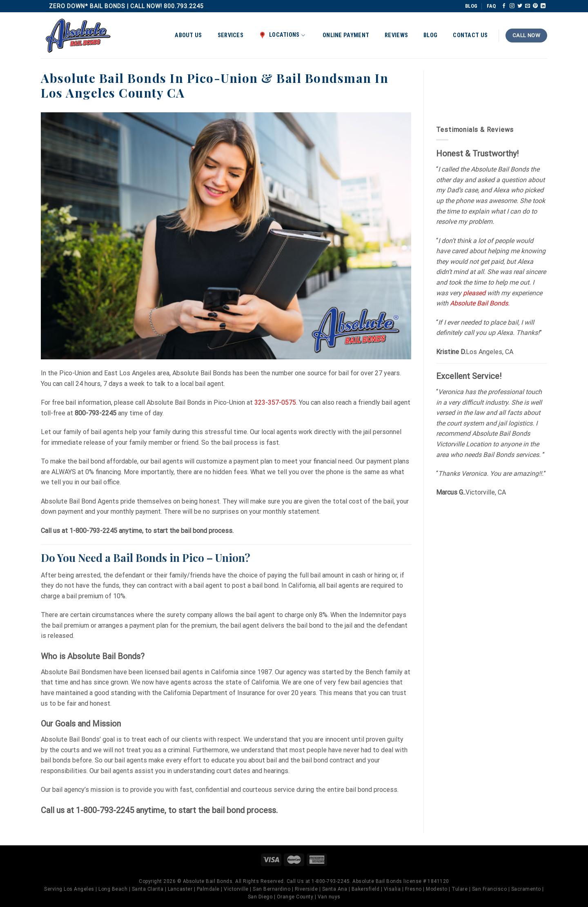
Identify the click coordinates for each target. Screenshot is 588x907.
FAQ (491, 6)
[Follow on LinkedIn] (543, 6)
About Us (188, 35)
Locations (282, 35)
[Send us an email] (528, 6)
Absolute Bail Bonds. (480, 303)
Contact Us (470, 35)
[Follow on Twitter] (520, 6)
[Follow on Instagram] (512, 6)
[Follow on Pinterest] (535, 6)
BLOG (471, 6)
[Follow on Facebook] (504, 6)
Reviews (396, 35)
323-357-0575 (275, 402)
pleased (474, 293)
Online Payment (346, 35)
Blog (430, 35)
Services (231, 35)
